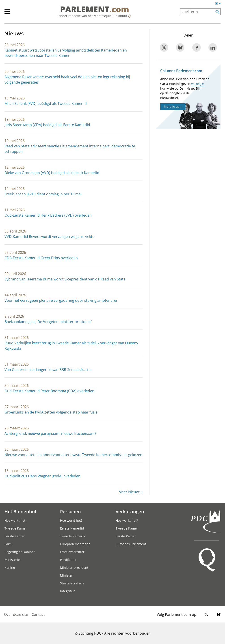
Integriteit (67, 591)
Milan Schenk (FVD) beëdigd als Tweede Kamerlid (46, 103)
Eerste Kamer (15, 536)
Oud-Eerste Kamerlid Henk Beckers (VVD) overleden (48, 215)
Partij (8, 544)
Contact (38, 614)
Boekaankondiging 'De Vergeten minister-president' (48, 322)
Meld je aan (173, 107)
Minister (66, 575)
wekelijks (198, 84)
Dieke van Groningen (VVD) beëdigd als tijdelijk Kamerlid (52, 173)
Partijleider (68, 560)
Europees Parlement (131, 544)
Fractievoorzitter (72, 552)
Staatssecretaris (72, 583)
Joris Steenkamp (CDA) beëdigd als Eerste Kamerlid (47, 125)
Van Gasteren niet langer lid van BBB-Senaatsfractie (48, 370)
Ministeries (13, 560)
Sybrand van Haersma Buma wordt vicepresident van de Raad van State (65, 279)
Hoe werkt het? (71, 520)
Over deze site (16, 614)
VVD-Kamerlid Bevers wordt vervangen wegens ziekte (49, 237)
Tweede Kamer (16, 528)
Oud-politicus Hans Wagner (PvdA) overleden (42, 476)
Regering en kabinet (20, 552)
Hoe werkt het (15, 520)
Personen (70, 511)
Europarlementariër (75, 544)
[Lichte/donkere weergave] (219, 4)
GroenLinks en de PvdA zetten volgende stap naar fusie (51, 412)
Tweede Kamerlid (73, 536)
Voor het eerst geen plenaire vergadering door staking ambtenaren (61, 300)
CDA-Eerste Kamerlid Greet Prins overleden (41, 258)
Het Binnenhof (20, 511)
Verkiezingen (130, 511)
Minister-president (74, 568)
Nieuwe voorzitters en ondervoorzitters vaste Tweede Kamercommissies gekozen (73, 455)
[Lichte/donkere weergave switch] (219, 4)
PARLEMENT (95, 9)
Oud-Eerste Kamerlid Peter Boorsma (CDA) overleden (49, 391)
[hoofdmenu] (9, 13)
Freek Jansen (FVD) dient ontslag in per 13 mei (43, 194)
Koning (10, 568)
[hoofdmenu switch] (7, 13)
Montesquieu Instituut (110, 16)
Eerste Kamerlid (72, 528)
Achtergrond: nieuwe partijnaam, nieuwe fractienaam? (50, 433)
